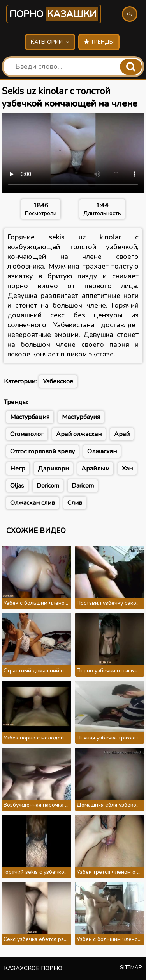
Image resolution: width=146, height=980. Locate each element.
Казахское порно (33, 968)
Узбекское (58, 381)
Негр (18, 469)
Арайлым (95, 469)
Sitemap (131, 968)
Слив (75, 503)
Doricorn (48, 486)
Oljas (17, 486)
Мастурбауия (81, 417)
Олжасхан (102, 451)
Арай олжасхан (79, 434)
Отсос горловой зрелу (42, 451)
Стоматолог (27, 434)
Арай (122, 434)
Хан (127, 469)
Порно (54, 14)
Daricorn (83, 486)
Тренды (99, 42)
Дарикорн (53, 469)
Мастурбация (30, 417)
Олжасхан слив (33, 503)
